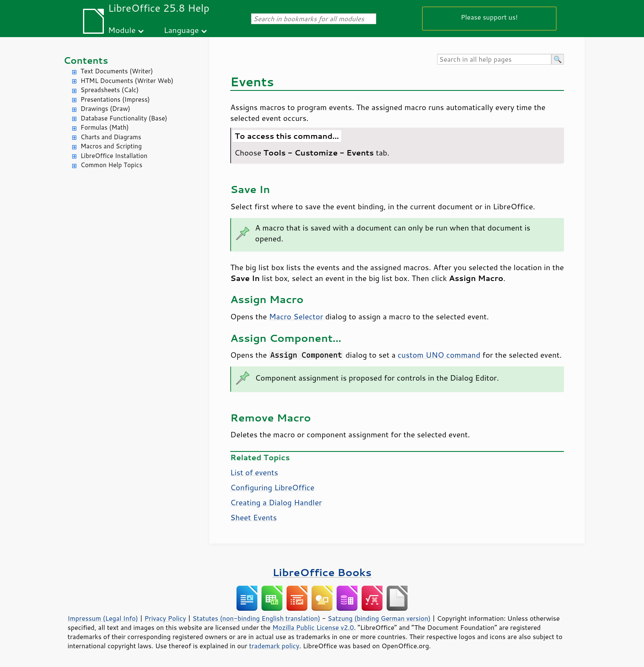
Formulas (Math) (105, 127)
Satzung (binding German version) (379, 618)
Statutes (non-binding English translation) (256, 618)
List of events (254, 472)
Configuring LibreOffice (272, 487)
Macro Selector (296, 316)
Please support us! (489, 17)
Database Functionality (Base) (124, 118)
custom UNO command (439, 355)
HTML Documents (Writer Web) (127, 81)
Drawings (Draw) (105, 109)
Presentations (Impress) (115, 99)
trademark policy (274, 646)
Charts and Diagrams (111, 137)
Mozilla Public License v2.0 (313, 627)
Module (122, 30)
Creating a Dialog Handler (276, 502)
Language (181, 30)
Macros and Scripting (111, 146)
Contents (86, 60)
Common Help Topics (111, 165)
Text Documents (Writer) (117, 71)
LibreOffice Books (322, 572)
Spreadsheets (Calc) (109, 90)
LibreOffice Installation (114, 156)
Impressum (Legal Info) (103, 618)
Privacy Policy (165, 618)
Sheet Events (254, 517)
